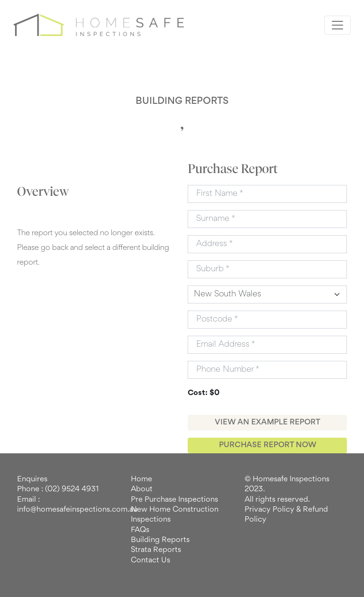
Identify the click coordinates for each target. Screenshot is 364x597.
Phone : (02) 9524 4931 (58, 489)
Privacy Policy (269, 510)
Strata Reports (156, 550)
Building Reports (160, 540)
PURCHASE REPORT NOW (268, 445)
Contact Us (150, 560)
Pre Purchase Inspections (174, 500)
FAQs (140, 530)
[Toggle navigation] (337, 25)
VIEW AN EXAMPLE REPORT (268, 422)
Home (141, 479)
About (142, 489)
